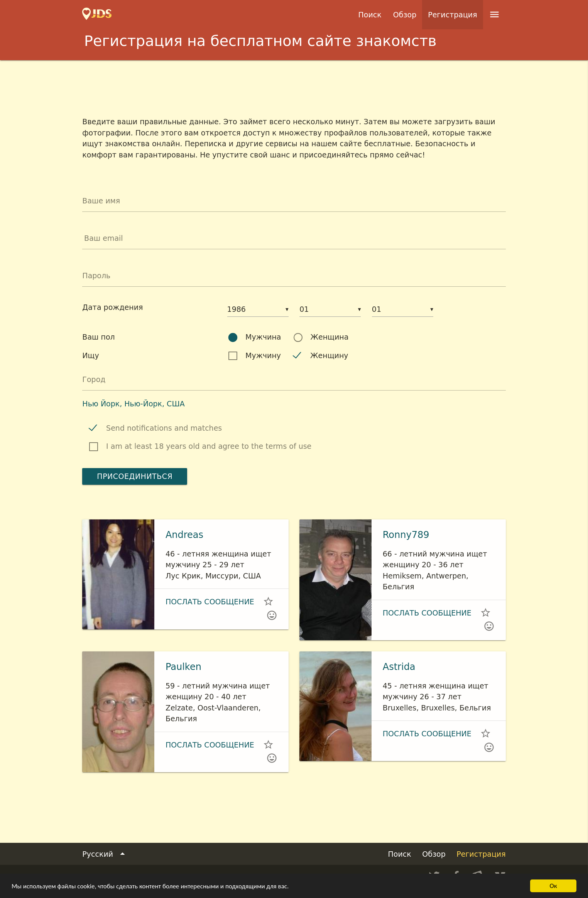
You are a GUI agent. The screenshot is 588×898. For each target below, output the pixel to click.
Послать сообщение (210, 602)
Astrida (399, 667)
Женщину (329, 355)
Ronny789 (406, 535)
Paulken (183, 667)
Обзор (405, 15)
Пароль (96, 276)
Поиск (370, 15)
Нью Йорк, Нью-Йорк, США (133, 404)
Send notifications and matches (164, 428)
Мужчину (263, 355)
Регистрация (452, 15)
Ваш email (104, 238)
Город (94, 379)
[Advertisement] (294, 81)
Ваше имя (101, 201)
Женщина (330, 337)
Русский (105, 854)
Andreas (184, 535)
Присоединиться (135, 476)
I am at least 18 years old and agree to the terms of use (209, 446)
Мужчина (263, 337)
